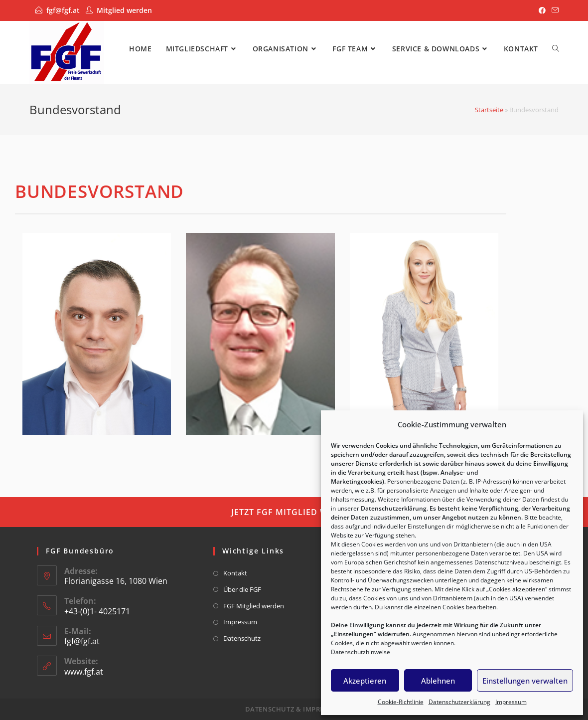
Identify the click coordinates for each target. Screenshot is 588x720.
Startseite (489, 110)
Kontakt (235, 573)
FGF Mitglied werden (254, 606)
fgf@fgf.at (63, 10)
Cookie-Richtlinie (401, 702)
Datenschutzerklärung (459, 702)
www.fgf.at (84, 672)
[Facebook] (542, 10)
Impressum (511, 702)
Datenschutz (242, 638)
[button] (294, 512)
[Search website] (556, 49)
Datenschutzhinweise (361, 652)
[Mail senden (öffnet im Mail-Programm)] (554, 10)
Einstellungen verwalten (525, 681)
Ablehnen (438, 681)
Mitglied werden (124, 10)
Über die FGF (242, 589)
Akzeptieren (365, 681)
